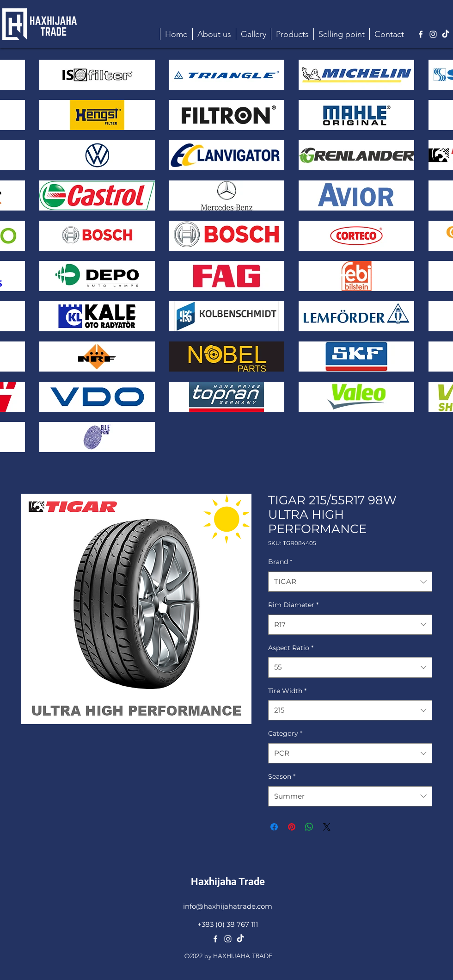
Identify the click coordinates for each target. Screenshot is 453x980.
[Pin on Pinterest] (292, 827)
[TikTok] (446, 34)
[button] (292, 34)
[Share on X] (327, 827)
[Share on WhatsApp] (309, 827)
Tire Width (287, 691)
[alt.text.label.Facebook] (421, 34)
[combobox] (350, 582)
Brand (280, 562)
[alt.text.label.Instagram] (433, 34)
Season (282, 776)
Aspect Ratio (291, 648)
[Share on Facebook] (274, 827)
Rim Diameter (293, 605)
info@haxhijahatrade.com (228, 906)
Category (285, 733)
